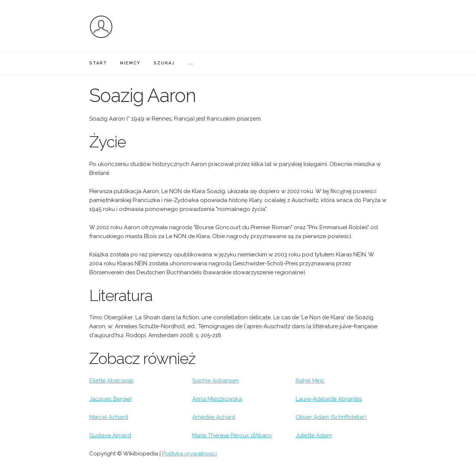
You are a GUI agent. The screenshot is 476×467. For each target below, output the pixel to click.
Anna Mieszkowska (217, 399)
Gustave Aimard (110, 435)
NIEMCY (130, 63)
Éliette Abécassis (111, 381)
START (98, 63)
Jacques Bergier (111, 399)
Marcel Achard (109, 417)
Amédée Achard (214, 417)
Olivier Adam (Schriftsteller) (331, 417)
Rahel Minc (310, 381)
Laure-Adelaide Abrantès (329, 399)
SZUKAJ (164, 63)
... (191, 63)
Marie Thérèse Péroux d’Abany (232, 435)
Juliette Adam (314, 435)
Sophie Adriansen (216, 381)
